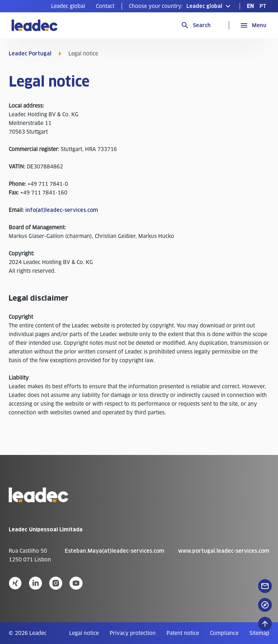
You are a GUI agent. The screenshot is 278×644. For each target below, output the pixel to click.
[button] (181, 6)
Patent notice (183, 633)
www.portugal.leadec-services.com (224, 551)
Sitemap (259, 633)
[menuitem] (68, 6)
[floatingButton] (265, 586)
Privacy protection (133, 633)
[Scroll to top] (265, 624)
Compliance (224, 633)
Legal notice (84, 633)
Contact (105, 6)
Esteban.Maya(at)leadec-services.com (115, 551)
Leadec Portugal (30, 54)
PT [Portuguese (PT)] (263, 6)
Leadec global (68, 6)
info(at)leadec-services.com (62, 210)
